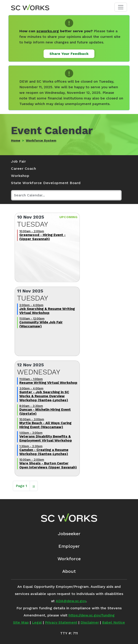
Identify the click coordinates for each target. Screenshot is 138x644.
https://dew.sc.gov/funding (92, 615)
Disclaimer (90, 622)
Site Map (21, 622)
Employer (69, 546)
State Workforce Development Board (46, 183)
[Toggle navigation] (121, 7)
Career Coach (23, 169)
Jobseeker (69, 534)
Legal (37, 622)
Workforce (69, 559)
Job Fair (18, 161)
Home (16, 140)
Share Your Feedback (69, 54)
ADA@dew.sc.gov (71, 601)
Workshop (20, 176)
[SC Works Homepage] (69, 518)
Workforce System (41, 140)
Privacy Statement (61, 622)
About (69, 571)
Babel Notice (114, 622)
